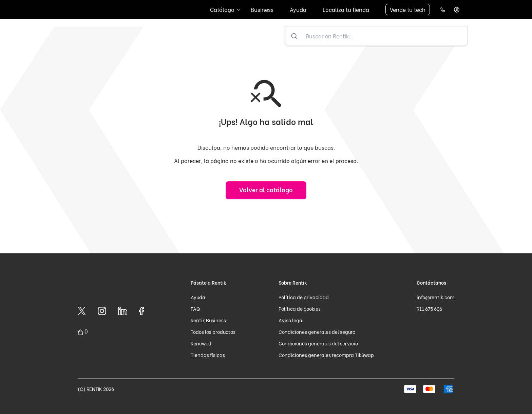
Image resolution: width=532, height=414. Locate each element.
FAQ (195, 309)
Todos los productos (213, 332)
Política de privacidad (304, 297)
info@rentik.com (435, 297)
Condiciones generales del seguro (317, 332)
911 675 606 (429, 309)
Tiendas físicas (208, 355)
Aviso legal (291, 320)
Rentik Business (208, 320)
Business (262, 9)
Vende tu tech (408, 9)
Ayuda (298, 9)
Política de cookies (300, 309)
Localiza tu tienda (346, 9)
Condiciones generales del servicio (318, 343)
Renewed (201, 343)
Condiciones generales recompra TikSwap (326, 355)
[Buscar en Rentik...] (385, 36)
